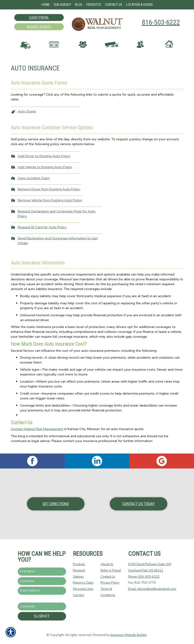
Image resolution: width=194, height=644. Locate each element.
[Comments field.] (42, 607)
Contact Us (108, 577)
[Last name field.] (42, 581)
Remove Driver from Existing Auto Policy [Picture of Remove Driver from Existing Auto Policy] (49, 194)
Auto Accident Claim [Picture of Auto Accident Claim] (34, 183)
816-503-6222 (161, 22)
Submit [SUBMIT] (42, 616)
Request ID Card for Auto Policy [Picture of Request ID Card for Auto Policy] (42, 232)
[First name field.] (42, 572)
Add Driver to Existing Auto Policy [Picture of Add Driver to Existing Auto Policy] (44, 161)
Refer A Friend (111, 571)
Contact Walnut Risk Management (37, 433)
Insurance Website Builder (129, 635)
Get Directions (56, 504)
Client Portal (39, 18)
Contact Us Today (138, 504)
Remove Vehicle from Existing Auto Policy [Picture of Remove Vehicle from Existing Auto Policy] (50, 205)
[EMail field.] (42, 591)
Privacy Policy (110, 583)
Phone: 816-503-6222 (144, 577)
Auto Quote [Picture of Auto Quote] (27, 116)
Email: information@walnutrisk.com (152, 589)
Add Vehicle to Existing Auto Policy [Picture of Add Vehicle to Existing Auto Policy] (45, 172)
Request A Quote (39, 27)
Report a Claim (83, 583)
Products (79, 565)
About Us (107, 565)
